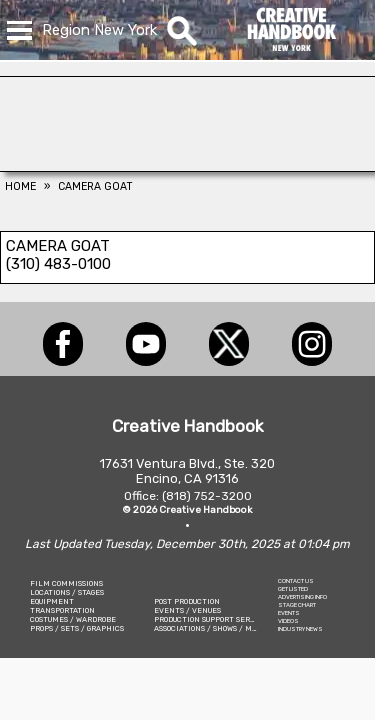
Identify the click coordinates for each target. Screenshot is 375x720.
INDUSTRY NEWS (300, 629)
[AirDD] (187, 166)
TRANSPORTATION (62, 610)
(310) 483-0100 (58, 264)
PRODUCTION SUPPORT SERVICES (213, 619)
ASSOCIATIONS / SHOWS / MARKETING (222, 628)
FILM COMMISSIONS (66, 583)
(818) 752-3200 (207, 496)
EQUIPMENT (52, 601)
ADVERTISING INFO (302, 597)
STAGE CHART (297, 605)
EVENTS (289, 613)
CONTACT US (296, 581)
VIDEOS (288, 621)
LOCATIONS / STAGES (67, 592)
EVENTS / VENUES (187, 610)
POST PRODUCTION (187, 601)
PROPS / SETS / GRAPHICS (77, 628)
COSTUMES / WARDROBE (73, 619)
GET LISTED (293, 589)
